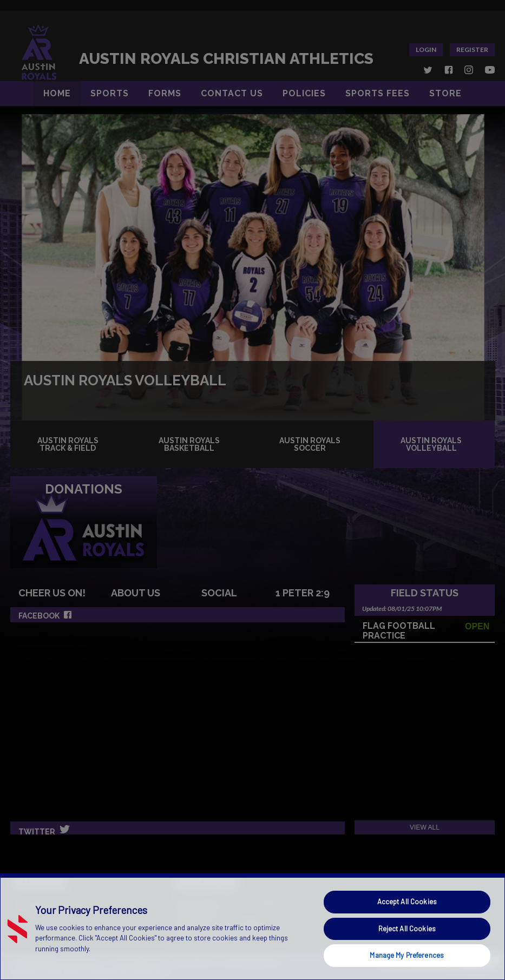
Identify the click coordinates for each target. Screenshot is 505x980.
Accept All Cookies (407, 902)
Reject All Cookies (407, 929)
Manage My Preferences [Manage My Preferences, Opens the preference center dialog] (407, 955)
